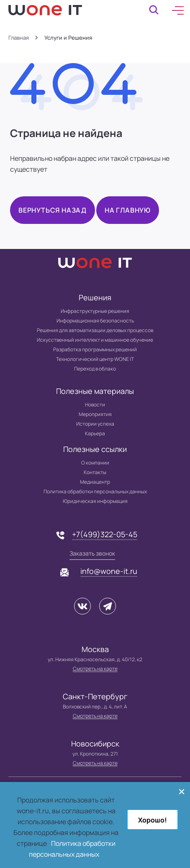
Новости (95, 405)
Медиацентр (95, 482)
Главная (19, 38)
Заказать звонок (92, 553)
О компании (95, 463)
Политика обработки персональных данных (95, 491)
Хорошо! (153, 820)
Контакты (95, 472)
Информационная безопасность (95, 321)
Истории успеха (95, 424)
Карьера (95, 433)
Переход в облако (95, 369)
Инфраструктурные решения (95, 311)
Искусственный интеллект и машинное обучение (95, 340)
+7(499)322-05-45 (105, 534)
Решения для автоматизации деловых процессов (95, 330)
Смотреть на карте (95, 669)
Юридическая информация (95, 501)
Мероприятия (95, 414)
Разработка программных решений (95, 349)
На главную (128, 210)
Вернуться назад (53, 210)
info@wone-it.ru (109, 571)
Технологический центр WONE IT (95, 359)
